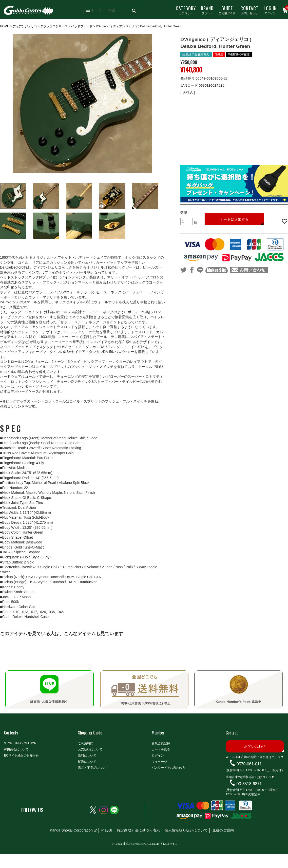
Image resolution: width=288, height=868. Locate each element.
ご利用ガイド (227, 10)
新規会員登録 (161, 743)
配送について (87, 762)
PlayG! (107, 830)
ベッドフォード (82, 26)
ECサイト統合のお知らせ (21, 756)
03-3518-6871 (249, 784)
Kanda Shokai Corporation (71, 830)
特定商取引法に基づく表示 (138, 830)
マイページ (159, 762)
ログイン (270, 10)
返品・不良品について (93, 768)
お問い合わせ (249, 10)
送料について (87, 756)
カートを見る (161, 749)
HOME (5, 26)
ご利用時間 (86, 743)
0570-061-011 (249, 764)
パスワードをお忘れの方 (168, 768)
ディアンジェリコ (25, 26)
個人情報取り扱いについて (186, 830)
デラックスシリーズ (54, 26)
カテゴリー (186, 10)
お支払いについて (90, 749)
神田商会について (16, 749)
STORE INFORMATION (20, 743)
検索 (134, 10)
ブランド (207, 10)
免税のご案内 (223, 830)
